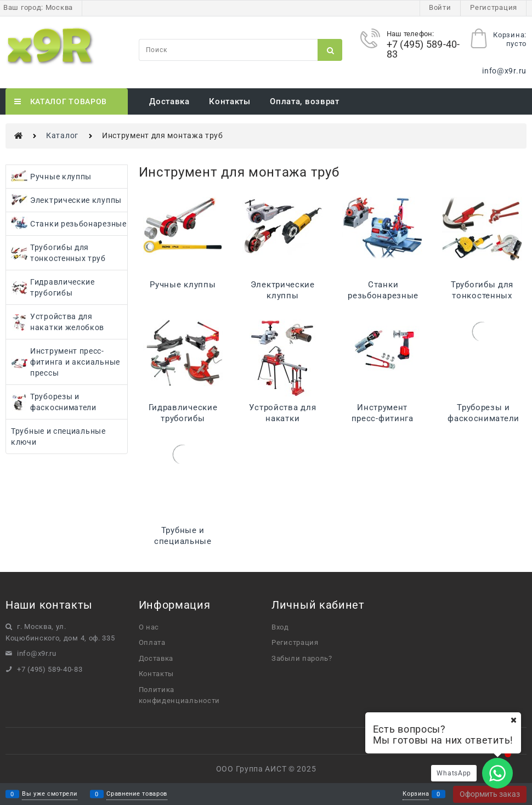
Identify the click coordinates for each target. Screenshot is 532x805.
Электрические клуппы (283, 290)
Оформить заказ (490, 794)
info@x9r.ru (504, 71)
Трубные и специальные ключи (183, 541)
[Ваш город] (513, 720)
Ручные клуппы (183, 285)
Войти (440, 7)
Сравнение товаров (137, 794)
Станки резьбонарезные (383, 290)
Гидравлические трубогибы (183, 413)
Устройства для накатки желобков (282, 418)
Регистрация (494, 7)
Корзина (416, 794)
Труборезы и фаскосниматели (483, 413)
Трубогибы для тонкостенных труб (482, 296)
